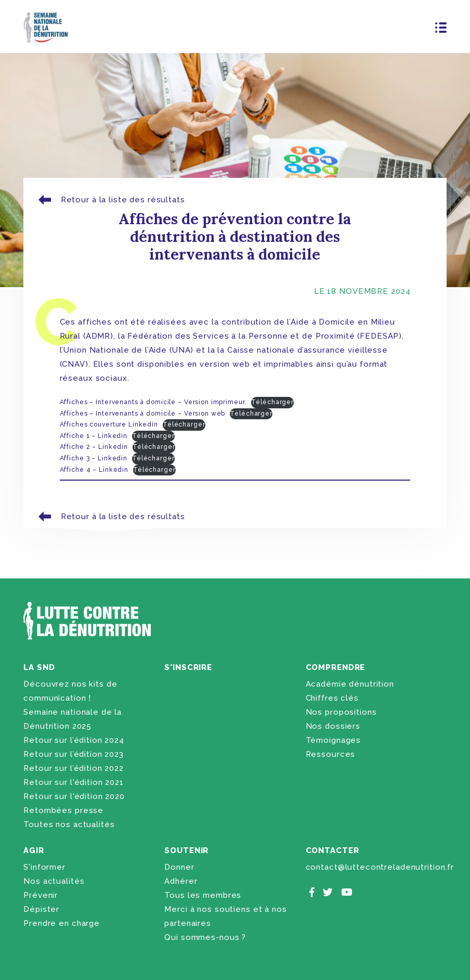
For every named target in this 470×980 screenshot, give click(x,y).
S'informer (44, 867)
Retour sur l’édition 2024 (74, 740)
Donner (179, 867)
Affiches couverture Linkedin (109, 424)
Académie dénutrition (350, 684)
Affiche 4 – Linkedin (94, 470)
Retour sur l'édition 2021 (74, 782)
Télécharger (272, 402)
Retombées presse (63, 810)
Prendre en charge (62, 923)
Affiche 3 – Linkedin (94, 458)
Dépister (41, 909)
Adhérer (181, 881)
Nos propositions (341, 712)
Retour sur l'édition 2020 (74, 796)
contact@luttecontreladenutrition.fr (380, 867)
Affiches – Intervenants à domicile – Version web (143, 414)
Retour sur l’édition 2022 (74, 768)
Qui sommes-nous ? (205, 937)
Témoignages (334, 740)
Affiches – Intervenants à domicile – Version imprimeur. (153, 402)
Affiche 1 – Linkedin (94, 436)
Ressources (331, 754)
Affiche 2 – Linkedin (94, 447)
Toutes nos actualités (69, 824)
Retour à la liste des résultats (110, 200)
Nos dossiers (333, 726)
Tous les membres (203, 895)
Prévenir (41, 895)
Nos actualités (54, 881)
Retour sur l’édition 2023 (74, 754)
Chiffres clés (332, 698)
